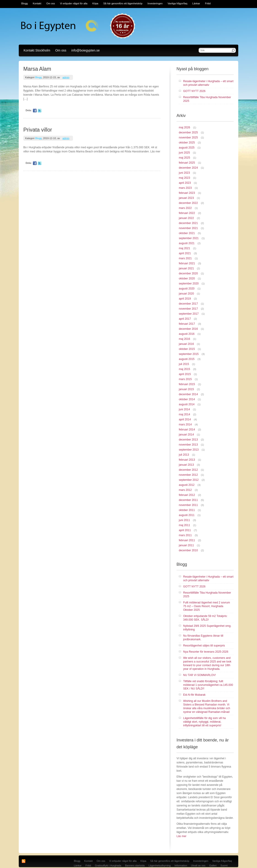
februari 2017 (187, 324)
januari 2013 (186, 465)
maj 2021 (184, 248)
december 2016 (188, 329)
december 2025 (188, 132)
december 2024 (188, 168)
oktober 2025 (187, 143)
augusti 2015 (187, 359)
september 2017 (189, 314)
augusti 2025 (187, 148)
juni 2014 (184, 409)
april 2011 (185, 530)
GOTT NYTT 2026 (194, 91)
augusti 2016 (187, 334)
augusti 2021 (187, 243)
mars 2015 (185, 379)
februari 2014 (187, 430)
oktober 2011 (187, 510)
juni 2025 (184, 153)
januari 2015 (186, 389)
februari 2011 (187, 540)
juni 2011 (184, 520)
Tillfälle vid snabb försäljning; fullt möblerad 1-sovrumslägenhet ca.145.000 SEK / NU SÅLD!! (208, 685)
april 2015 (185, 374)
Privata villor (38, 130)
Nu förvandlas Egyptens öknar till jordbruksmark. (203, 638)
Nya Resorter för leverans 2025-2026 (206, 652)
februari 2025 (187, 163)
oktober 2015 (187, 349)
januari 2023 (186, 198)
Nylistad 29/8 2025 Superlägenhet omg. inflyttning (207, 628)
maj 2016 (184, 339)
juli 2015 (184, 364)
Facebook (35, 111)
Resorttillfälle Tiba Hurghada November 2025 (207, 99)
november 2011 (188, 505)
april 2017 (185, 319)
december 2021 (188, 223)
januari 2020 (186, 294)
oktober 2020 (187, 279)
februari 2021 (187, 263)
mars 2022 (185, 208)
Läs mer (181, 836)
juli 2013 (184, 455)
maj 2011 (184, 525)
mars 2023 (185, 188)
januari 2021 (186, 268)
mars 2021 (185, 258)
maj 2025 (184, 158)
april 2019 (185, 299)
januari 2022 (186, 218)
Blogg (38, 77)
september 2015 (189, 354)
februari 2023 (187, 193)
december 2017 (188, 304)
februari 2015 (187, 384)
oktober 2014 (187, 399)
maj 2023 (184, 178)
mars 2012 (185, 490)
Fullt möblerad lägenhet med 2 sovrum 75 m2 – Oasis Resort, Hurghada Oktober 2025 (207, 606)
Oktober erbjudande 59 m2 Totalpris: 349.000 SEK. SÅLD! (205, 618)
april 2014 (185, 419)
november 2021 (188, 228)
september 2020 (189, 284)
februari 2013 (187, 460)
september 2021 (189, 238)
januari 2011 (186, 545)
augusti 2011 (187, 515)
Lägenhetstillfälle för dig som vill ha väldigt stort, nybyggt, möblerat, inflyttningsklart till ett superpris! (204, 722)
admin (66, 77)
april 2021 (185, 253)
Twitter (40, 111)
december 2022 (188, 203)
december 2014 (188, 394)
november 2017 (188, 309)
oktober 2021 (187, 233)
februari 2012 (187, 495)
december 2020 (188, 273)
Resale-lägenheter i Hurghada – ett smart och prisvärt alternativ (208, 83)
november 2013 (188, 445)
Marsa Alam (37, 69)
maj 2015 (184, 369)
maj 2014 (184, 414)
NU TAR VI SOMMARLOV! (199, 675)
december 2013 (188, 440)
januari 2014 (186, 435)
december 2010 (188, 550)
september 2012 (189, 480)
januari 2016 (186, 344)
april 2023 (185, 183)
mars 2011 (185, 535)
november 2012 (188, 475)
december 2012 (188, 470)
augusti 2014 (187, 404)
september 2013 (189, 450)
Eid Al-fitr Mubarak (194, 695)
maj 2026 (184, 127)
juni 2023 (184, 173)
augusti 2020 (187, 289)
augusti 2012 (187, 485)
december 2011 (188, 500)
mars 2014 (185, 425)
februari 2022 (187, 213)
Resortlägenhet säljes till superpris (204, 646)
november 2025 (188, 138)
